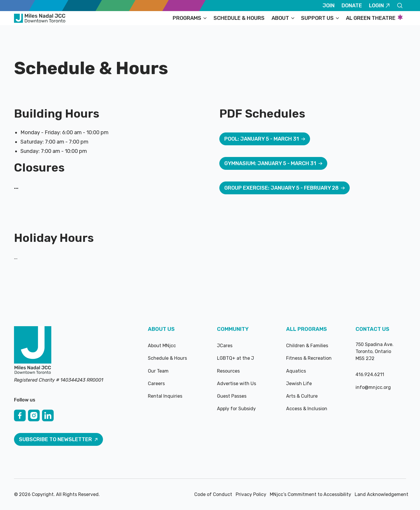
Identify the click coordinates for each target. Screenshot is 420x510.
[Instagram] (34, 415)
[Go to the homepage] (33, 351)
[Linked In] (48, 415)
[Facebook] (20, 415)
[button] (190, 18)
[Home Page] (40, 18)
